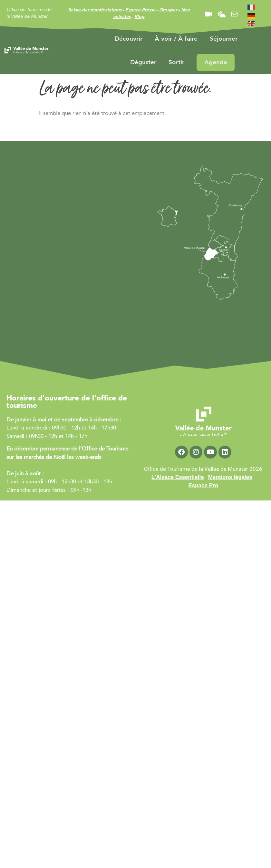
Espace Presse (140, 10)
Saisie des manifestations (95, 10)
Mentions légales (230, 477)
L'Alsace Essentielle (178, 477)
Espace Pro (203, 485)
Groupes (168, 10)
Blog (139, 17)
